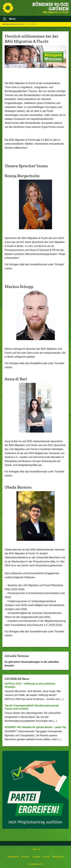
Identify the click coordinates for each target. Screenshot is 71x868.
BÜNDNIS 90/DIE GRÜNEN (50, 7)
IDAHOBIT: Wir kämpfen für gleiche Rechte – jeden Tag (35, 727)
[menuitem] (13, 857)
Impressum (58, 857)
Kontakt (26, 857)
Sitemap (37, 857)
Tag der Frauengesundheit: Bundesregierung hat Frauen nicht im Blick (32, 707)
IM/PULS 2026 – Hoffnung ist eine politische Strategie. (30, 685)
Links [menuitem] (35, 849)
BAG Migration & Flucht (14, 24)
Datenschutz (35, 864)
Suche (46, 857)
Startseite (13, 857)
